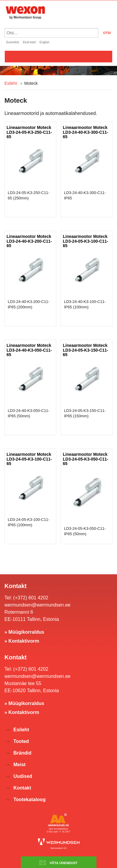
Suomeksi (13, 42)
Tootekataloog (29, 799)
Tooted (21, 741)
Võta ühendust (59, 863)
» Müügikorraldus (24, 632)
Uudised (23, 776)
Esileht (11, 83)
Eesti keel (29, 42)
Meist (19, 765)
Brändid (22, 753)
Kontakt (22, 788)
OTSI (107, 33)
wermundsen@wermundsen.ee (38, 605)
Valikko (58, 56)
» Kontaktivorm (22, 641)
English (45, 42)
